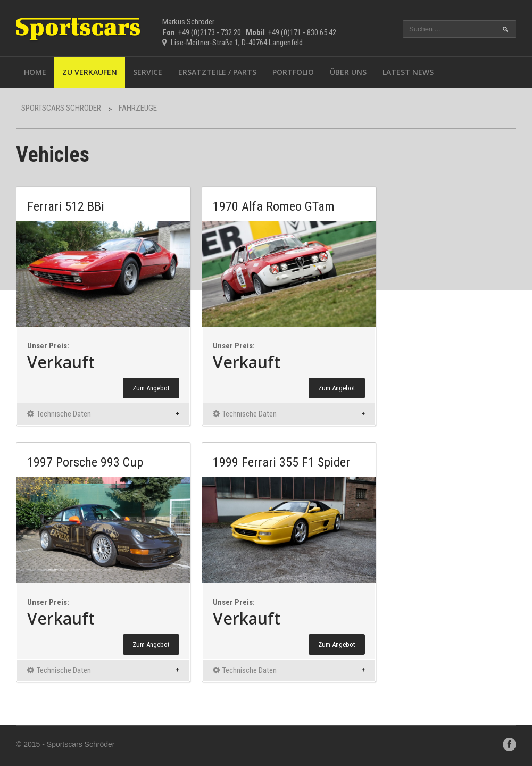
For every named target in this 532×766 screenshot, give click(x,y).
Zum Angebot (151, 388)
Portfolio (293, 72)
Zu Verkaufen (90, 72)
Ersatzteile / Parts (217, 72)
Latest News (408, 72)
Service (148, 72)
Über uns (348, 72)
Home (35, 72)
